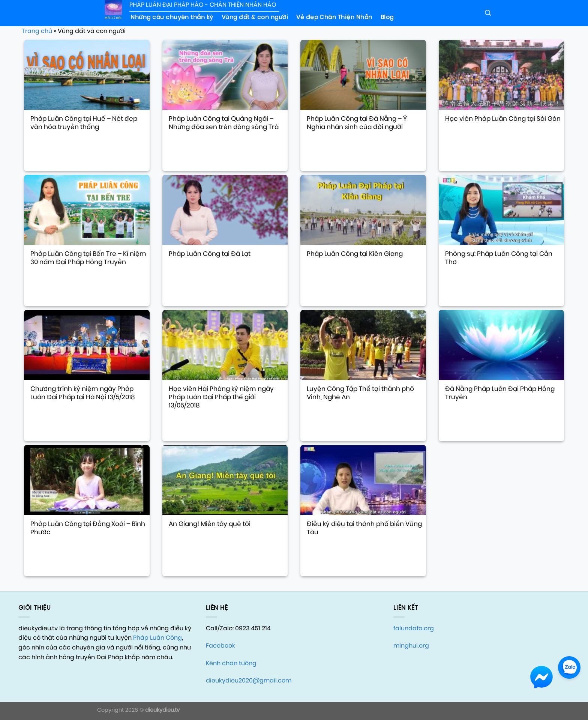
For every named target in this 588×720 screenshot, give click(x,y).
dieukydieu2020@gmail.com (249, 680)
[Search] (488, 13)
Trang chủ (37, 31)
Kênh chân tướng (231, 663)
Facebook (220, 646)
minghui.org (411, 646)
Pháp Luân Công (157, 638)
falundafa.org (414, 628)
